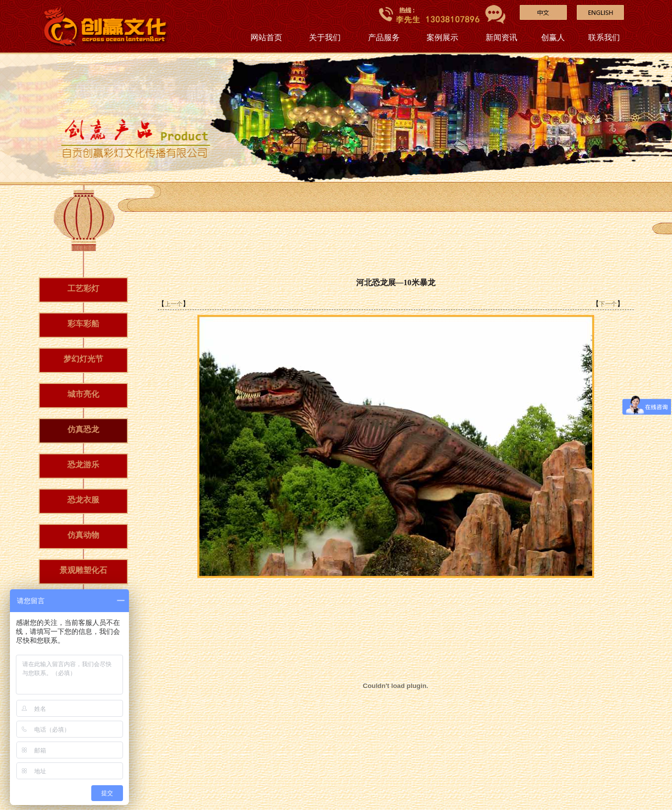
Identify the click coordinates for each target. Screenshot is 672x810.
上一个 (174, 304)
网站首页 (266, 37)
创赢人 (553, 37)
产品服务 (384, 37)
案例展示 (442, 37)
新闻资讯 (501, 37)
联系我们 (604, 37)
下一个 (608, 304)
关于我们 (325, 37)
